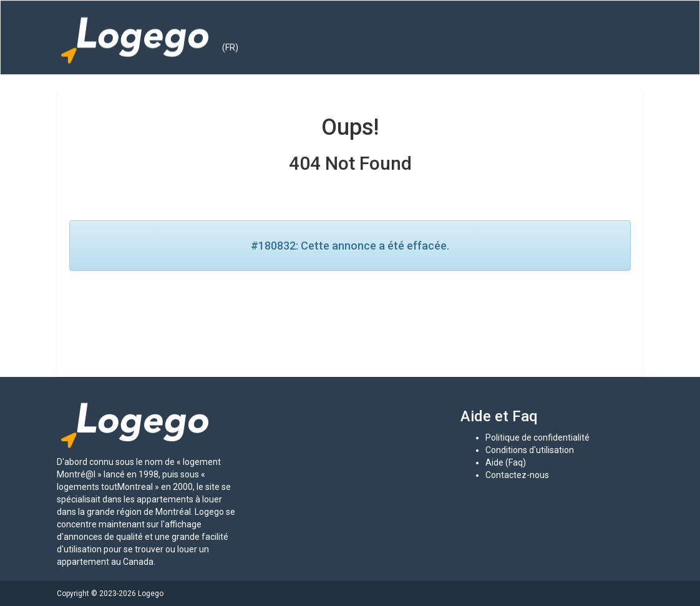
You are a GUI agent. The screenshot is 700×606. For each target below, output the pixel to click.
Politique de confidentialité (537, 437)
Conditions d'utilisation (530, 450)
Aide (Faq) (506, 462)
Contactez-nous (517, 475)
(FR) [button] (230, 47)
